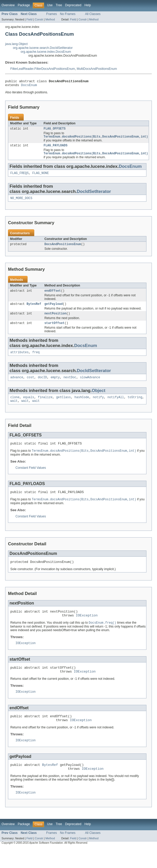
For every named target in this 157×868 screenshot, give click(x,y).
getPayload (53, 310)
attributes (19, 360)
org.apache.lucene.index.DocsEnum (46, 52)
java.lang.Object (16, 44)
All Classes (93, 14)
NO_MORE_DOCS (21, 203)
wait (14, 410)
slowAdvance (90, 386)
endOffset (53, 296)
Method (50, 19)
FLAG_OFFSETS (55, 131)
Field (29, 19)
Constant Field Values (31, 478)
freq (36, 360)
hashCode (82, 406)
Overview (8, 5)
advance (17, 386)
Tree (59, 5)
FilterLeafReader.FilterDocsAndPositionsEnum (43, 69)
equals (29, 406)
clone (15, 406)
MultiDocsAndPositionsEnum (97, 69)
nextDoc (70, 386)
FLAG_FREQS (19, 177)
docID (43, 386)
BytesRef (34, 310)
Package (24, 5)
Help (88, 5)
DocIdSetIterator (94, 196)
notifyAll (116, 406)
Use (50, 5)
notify (98, 406)
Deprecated (73, 5)
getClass (64, 406)
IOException (87, 629)
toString (135, 406)
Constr (39, 19)
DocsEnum (29, 86)
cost (30, 386)
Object (99, 399)
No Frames (68, 14)
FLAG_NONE (40, 177)
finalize (45, 406)
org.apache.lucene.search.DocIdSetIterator (43, 48)
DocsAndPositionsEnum (63, 249)
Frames (51, 14)
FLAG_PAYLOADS (55, 148)
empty (55, 386)
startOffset (54, 330)
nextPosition (55, 320)
